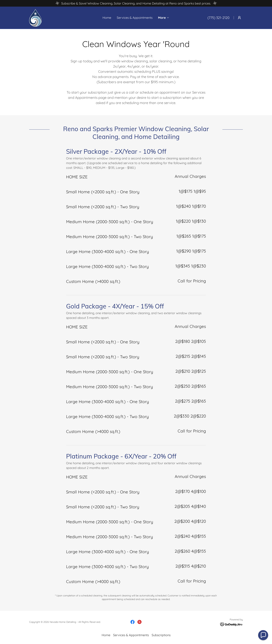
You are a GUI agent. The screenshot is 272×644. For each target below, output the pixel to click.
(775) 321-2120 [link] (218, 18)
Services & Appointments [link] (135, 18)
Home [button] (106, 635)
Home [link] (107, 18)
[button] (164, 18)
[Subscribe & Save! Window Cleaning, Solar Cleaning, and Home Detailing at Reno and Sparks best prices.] (136, 3)
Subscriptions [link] (161, 635)
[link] (35, 17)
